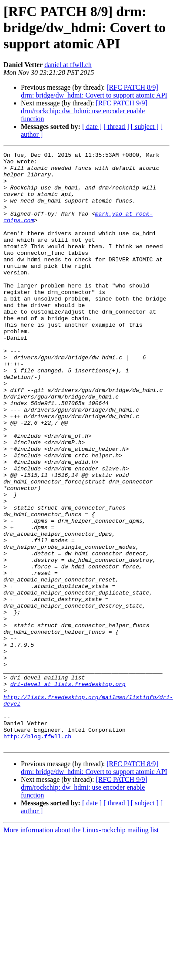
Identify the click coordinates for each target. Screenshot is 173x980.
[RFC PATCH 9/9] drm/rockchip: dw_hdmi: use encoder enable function (84, 111)
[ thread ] (116, 127)
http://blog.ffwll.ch (37, 854)
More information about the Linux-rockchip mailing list (81, 949)
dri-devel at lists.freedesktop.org (68, 791)
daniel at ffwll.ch (68, 65)
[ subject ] (145, 127)
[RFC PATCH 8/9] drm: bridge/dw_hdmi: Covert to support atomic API (94, 91)
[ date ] (92, 127)
